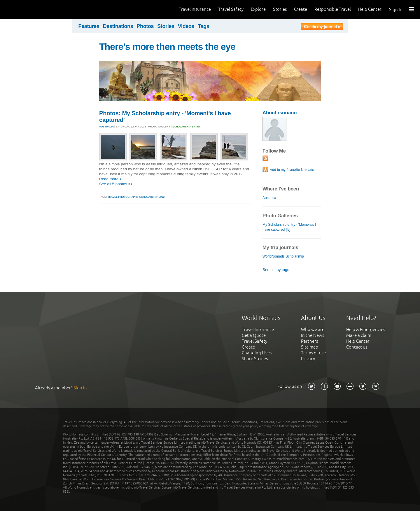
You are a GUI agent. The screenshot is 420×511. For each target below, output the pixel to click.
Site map (310, 347)
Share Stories (255, 359)
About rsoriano (280, 113)
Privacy (308, 359)
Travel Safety (231, 9)
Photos (145, 26)
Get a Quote (254, 335)
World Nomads (31, 9)
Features (89, 26)
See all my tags (276, 270)
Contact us (357, 347)
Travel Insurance (195, 9)
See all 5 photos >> (116, 184)
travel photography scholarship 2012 (136, 197)
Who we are (313, 329)
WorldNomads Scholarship (283, 256)
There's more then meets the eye (167, 47)
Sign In (396, 9)
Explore (258, 9)
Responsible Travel (333, 9)
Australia (269, 198)
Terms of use (313, 353)
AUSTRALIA (106, 127)
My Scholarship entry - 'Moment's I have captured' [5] (289, 227)
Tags (203, 26)
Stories (280, 9)
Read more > (111, 179)
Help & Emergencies (366, 329)
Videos (186, 26)
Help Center (370, 9)
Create (301, 9)
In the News (313, 335)
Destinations (118, 26)
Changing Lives (257, 353)
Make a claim (359, 335)
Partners (309, 341)
